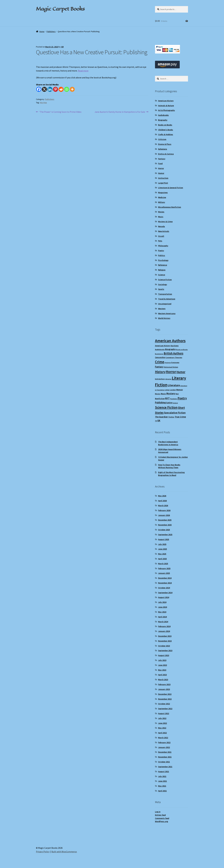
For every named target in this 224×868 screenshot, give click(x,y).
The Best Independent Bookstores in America (168, 443)
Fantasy (162, 159)
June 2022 (162, 723)
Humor (161, 173)
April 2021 (162, 791)
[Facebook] (39, 89)
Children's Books (166, 130)
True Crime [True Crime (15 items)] (180, 417)
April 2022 (162, 733)
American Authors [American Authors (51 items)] (170, 341)
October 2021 (164, 762)
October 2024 (164, 588)
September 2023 (165, 650)
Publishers (51, 31)
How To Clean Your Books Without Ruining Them (169, 466)
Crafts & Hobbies (166, 134)
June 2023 (162, 665)
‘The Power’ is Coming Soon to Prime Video (60, 112)
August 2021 (164, 771)
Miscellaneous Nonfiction (170, 207)
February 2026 (164, 510)
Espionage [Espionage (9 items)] (175, 362)
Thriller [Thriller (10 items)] (171, 417)
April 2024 (162, 617)
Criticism (162, 139)
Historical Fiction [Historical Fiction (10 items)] (171, 367)
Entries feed (160, 815)
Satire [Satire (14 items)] (169, 403)
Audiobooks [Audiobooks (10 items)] (160, 349)
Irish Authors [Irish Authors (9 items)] (160, 379)
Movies (161, 212)
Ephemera (163, 149)
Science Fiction (165, 280)
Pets (160, 241)
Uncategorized (165, 304)
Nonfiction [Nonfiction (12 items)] (160, 399)
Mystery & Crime (165, 222)
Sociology (163, 284)
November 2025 (165, 525)
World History (164, 318)
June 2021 (162, 781)
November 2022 (165, 699)
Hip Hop (43, 103)
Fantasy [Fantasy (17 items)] (159, 367)
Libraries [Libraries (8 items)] (168, 379)
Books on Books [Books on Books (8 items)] (182, 350)
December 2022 (165, 694)
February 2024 (164, 626)
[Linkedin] (50, 89)
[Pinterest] (55, 89)
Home (42, 31)
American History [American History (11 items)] (163, 346)
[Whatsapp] (67, 89)
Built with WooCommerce (64, 852)
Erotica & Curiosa (166, 154)
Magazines (163, 192)
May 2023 (162, 670)
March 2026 (163, 505)
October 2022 (164, 704)
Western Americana (167, 313)
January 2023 (164, 689)
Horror (161, 168)
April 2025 (162, 559)
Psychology (163, 260)
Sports (161, 289)
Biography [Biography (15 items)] (170, 349)
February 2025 (164, 568)
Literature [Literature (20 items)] (174, 385)
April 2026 (162, 501)
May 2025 (162, 554)
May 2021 (162, 786)
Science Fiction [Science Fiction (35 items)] (166, 407)
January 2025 (164, 573)
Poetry (161, 251)
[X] (44, 89)
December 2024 (165, 578)
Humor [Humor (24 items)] (181, 372)
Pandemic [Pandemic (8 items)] (174, 399)
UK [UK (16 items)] (159, 421)
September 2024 (165, 593)
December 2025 (165, 520)
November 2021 (165, 757)
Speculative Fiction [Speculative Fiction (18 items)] (175, 413)
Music (161, 217)
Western (162, 309)
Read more (83, 71)
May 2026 (162, 496)
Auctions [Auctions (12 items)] (175, 346)
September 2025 (165, 535)
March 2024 (163, 622)
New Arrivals (164, 231)
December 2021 (165, 752)
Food (160, 163)
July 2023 (162, 660)
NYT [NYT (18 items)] (167, 398)
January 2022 (164, 747)
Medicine (162, 197)
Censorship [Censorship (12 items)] (160, 357)
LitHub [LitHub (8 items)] (167, 390)
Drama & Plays (165, 144)
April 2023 (162, 675)
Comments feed (162, 818)
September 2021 (165, 767)
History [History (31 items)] (160, 372)
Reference (163, 265)
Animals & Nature (166, 106)
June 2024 (162, 607)
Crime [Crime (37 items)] (160, 362)
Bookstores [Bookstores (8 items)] (159, 354)
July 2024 (162, 602)
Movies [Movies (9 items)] (158, 394)
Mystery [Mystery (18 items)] (171, 393)
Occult (161, 236)
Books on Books (165, 125)
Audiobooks (163, 115)
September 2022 (165, 709)
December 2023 (165, 636)
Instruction (163, 178)
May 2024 (162, 612)
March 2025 (163, 564)
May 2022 (162, 728)
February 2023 (164, 684)
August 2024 (164, 597)
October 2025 (164, 530)
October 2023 (164, 646)
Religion (162, 270)
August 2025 (164, 539)
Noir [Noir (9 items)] (177, 394)
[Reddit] (61, 89)
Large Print (163, 183)
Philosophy (163, 246)
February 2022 (164, 742)
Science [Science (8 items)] (175, 403)
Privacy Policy (43, 852)
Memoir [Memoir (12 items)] (180, 390)
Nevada (161, 226)
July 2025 (162, 544)
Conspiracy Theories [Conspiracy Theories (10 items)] (174, 357)
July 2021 (162, 776)
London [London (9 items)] (173, 390)
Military (162, 202)
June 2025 (162, 549)
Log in (158, 812)
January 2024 (164, 631)
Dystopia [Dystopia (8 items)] (168, 363)
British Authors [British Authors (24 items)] (173, 353)
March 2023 (163, 680)
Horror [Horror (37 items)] (171, 372)
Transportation (165, 294)
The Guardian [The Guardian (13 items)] (161, 417)
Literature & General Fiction (171, 188)
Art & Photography (166, 110)
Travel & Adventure (167, 299)
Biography (163, 120)
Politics (162, 255)
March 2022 (163, 738)
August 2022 (164, 713)
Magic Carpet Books (60, 9)
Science (162, 275)
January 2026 (164, 515)
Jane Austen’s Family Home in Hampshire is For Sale (120, 112)
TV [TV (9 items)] (156, 421)
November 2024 (165, 583)
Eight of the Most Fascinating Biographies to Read (171, 474)
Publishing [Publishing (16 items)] (160, 403)
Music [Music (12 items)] (163, 394)
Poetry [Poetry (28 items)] (182, 398)
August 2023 (164, 655)
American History (166, 101)
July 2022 (162, 718)
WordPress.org (161, 821)
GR (62, 47)
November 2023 (165, 641)
